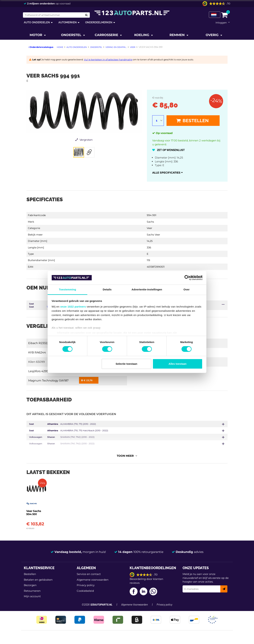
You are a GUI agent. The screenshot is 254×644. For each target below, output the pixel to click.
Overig (213, 35)
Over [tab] (187, 289)
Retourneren (32, 580)
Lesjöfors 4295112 (40, 371)
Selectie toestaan (127, 364)
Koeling (142, 35)
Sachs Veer (153, 235)
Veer (149, 228)
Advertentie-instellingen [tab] (147, 289)
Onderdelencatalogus (41, 47)
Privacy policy (86, 574)
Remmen (178, 35)
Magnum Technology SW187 (48, 381)
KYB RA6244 (37, 352)
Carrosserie (107, 35)
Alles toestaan (178, 364)
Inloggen (221, 23)
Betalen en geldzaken (38, 569)
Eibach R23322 (38, 343)
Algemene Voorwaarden (134, 594)
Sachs (150, 222)
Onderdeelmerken (99, 22)
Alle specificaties (167, 173)
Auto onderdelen (37, 22)
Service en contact (89, 563)
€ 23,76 (87, 380)
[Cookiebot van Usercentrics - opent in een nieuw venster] (187, 278)
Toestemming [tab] (68, 289)
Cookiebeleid (85, 580)
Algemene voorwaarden (93, 569)
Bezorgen (30, 574)
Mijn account (32, 585)
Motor (36, 35)
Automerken (68, 22)
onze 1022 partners (73, 307)
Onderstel (72, 35)
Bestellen (193, 121)
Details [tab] (107, 289)
